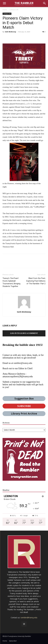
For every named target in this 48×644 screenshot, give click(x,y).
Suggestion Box (24, 398)
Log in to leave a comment (24, 333)
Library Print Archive (24, 414)
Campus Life (14, 10)
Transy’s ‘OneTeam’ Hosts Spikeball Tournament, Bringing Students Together (11, 282)
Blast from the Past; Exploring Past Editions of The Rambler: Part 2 (36, 281)
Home (5, 10)
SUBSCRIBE (24, 406)
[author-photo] (24, 308)
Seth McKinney (10, 32)
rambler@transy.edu (23, 363)
